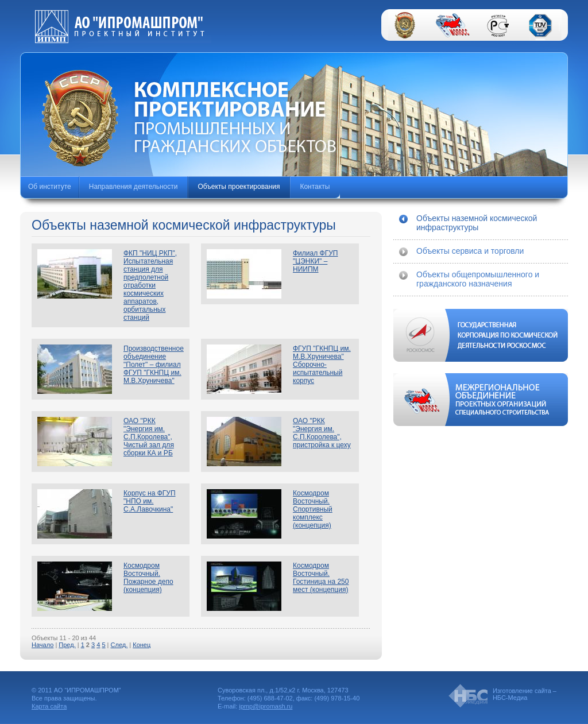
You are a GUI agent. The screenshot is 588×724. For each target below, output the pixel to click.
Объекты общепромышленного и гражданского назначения (478, 279)
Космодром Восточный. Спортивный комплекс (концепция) (313, 509)
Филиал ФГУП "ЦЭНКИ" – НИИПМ (315, 261)
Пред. (67, 645)
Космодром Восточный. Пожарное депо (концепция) (148, 578)
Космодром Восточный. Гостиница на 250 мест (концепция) (321, 578)
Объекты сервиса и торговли (470, 251)
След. (119, 645)
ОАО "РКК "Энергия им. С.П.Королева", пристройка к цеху (322, 433)
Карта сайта (49, 706)
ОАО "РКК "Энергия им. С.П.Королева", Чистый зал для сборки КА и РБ (149, 437)
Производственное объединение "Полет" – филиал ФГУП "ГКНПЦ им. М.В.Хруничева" (154, 365)
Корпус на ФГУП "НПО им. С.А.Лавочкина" (150, 501)
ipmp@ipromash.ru (266, 706)
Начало (42, 645)
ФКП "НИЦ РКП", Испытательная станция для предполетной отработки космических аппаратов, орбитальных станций (150, 285)
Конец (142, 645)
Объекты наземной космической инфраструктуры (477, 223)
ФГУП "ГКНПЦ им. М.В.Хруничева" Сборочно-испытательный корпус (322, 365)
